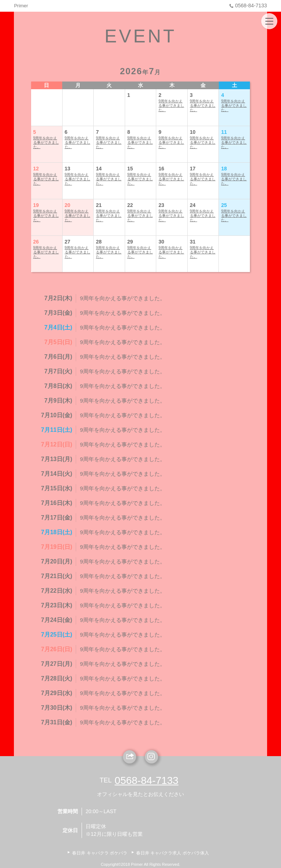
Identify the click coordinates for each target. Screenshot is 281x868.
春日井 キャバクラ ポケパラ (100, 853)
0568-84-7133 (247, 5)
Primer (21, 6)
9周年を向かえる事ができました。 (171, 105)
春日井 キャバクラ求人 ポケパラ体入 (173, 853)
